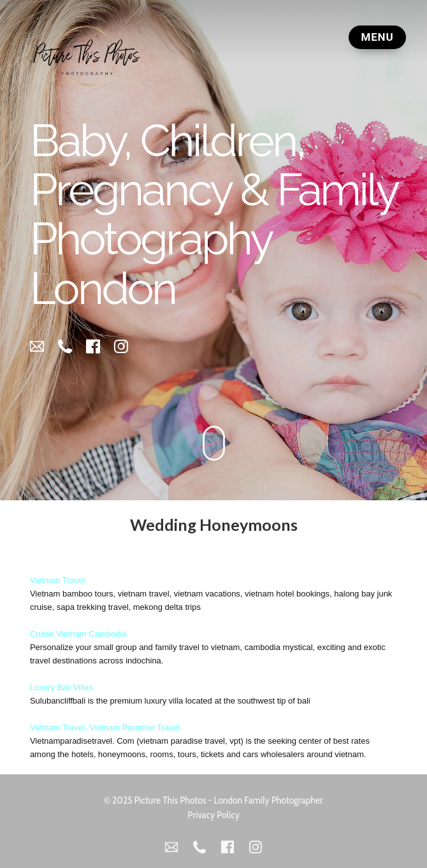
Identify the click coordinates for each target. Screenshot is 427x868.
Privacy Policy (213, 814)
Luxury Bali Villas (62, 687)
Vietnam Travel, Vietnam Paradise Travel (105, 727)
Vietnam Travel (57, 580)
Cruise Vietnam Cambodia (78, 633)
